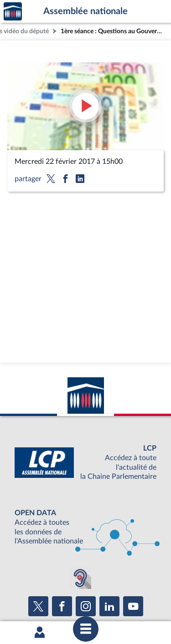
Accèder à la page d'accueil (13, 12)
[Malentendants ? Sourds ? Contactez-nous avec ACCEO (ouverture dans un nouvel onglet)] (80, 578)
